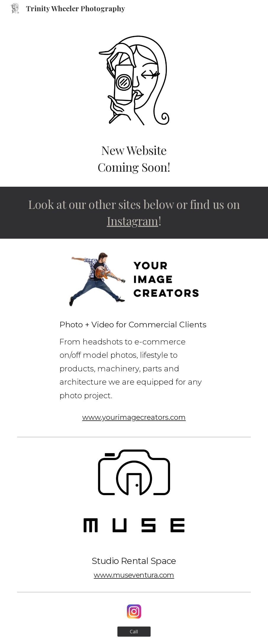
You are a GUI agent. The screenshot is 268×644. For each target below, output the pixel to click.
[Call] (134, 632)
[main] (134, 158)
